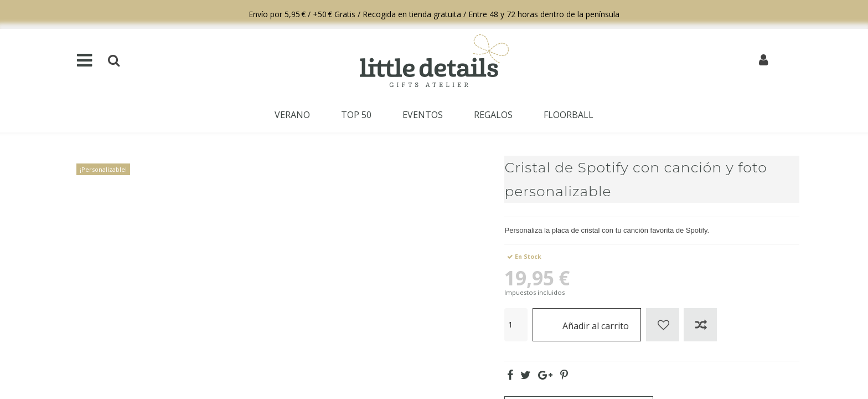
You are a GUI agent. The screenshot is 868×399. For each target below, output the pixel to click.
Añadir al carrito (587, 324)
